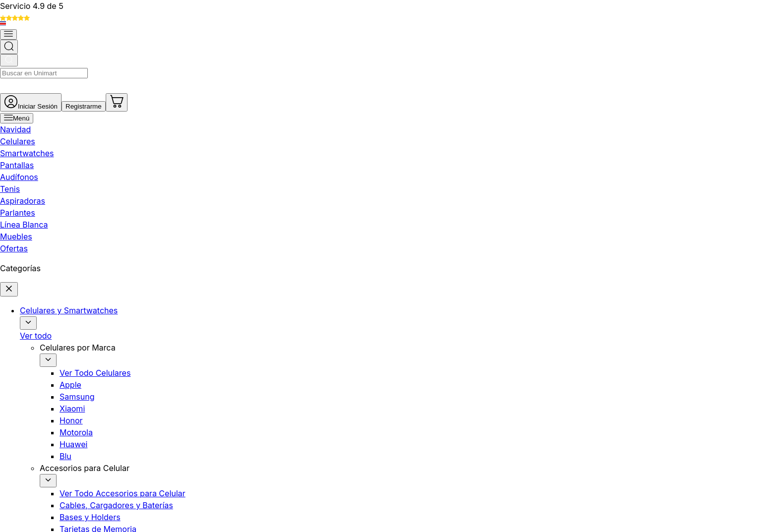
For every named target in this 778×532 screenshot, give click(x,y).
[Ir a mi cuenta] (584, 37)
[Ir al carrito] (696, 37)
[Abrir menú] (97, 66)
